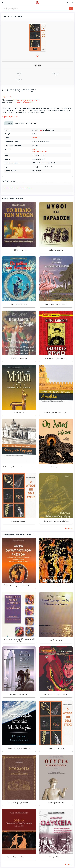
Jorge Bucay (7, 97)
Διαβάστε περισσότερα (10, 117)
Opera (40, 130)
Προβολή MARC (19, 123)
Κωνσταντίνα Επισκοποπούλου (26, 100)
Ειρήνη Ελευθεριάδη (25, 102)
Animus (35, 138)
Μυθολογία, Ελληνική (40, 151)
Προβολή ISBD (31, 123)
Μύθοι (35, 149)
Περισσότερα (69, 528)
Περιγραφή (9, 123)
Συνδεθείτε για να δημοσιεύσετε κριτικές (18, 188)
